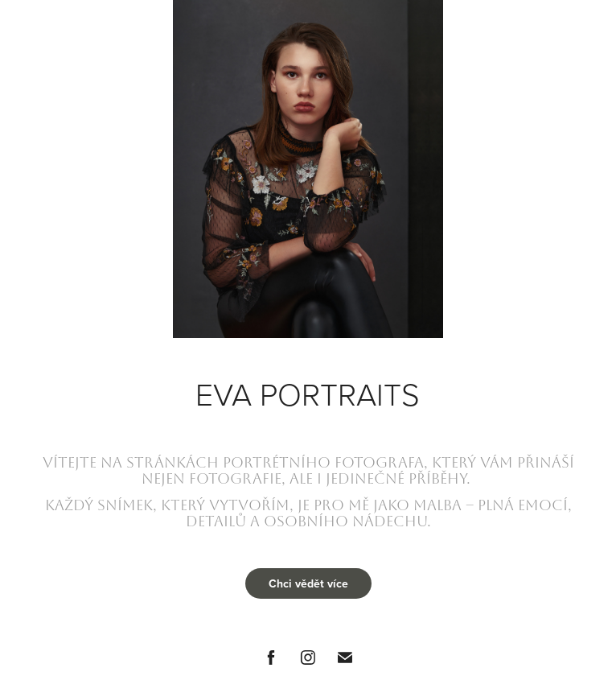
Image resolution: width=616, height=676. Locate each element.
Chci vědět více (308, 583)
